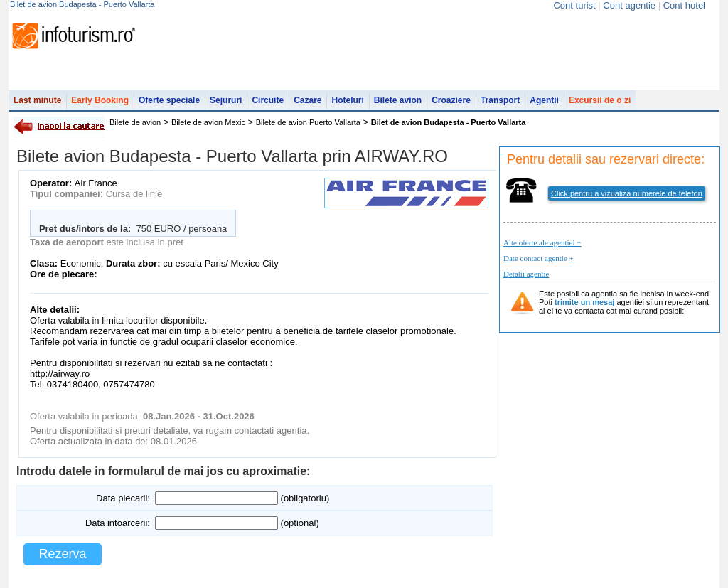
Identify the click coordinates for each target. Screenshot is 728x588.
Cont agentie (629, 5)
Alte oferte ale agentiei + (542, 242)
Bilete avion (398, 100)
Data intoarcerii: (118, 523)
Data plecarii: (123, 498)
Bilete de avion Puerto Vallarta (308, 122)
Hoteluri (347, 100)
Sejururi (226, 100)
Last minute (37, 100)
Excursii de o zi (600, 100)
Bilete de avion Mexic (208, 122)
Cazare (307, 100)
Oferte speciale (169, 100)
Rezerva (62, 554)
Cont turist (574, 5)
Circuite (268, 100)
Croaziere (451, 100)
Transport (500, 100)
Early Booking (100, 100)
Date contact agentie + (539, 258)
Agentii (544, 100)
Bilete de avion (135, 122)
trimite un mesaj (584, 302)
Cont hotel (684, 5)
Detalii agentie (526, 274)
